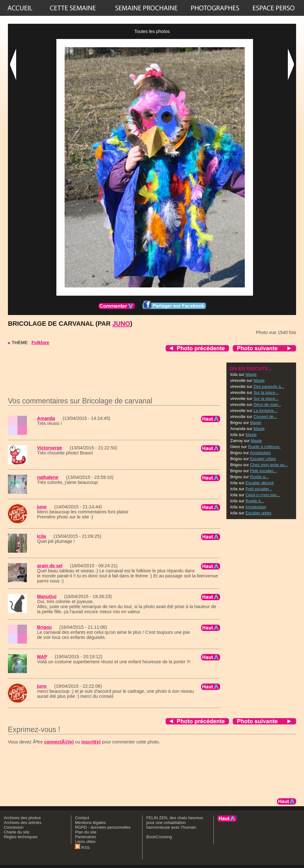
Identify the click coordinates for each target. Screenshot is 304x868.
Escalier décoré (260, 483)
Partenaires (85, 837)
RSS (82, 848)
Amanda (46, 418)
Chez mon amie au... (269, 465)
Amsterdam (260, 453)
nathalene (48, 477)
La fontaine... (265, 411)
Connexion (14, 827)
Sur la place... (266, 392)
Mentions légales (90, 823)
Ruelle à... (259, 477)
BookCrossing (159, 837)
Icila (41, 536)
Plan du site (86, 832)
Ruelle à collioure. (264, 447)
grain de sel (50, 566)
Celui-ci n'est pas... (263, 495)
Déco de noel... (267, 405)
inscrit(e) (91, 742)
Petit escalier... (263, 471)
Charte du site (17, 832)
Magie (251, 374)
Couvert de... (265, 417)
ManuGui (47, 596)
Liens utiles (85, 842)
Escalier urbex (263, 459)
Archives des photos (22, 818)
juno (121, 324)
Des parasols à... (269, 386)
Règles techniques (21, 837)
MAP (42, 657)
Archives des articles (23, 823)
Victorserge (50, 448)
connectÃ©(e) (59, 742)
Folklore (40, 343)
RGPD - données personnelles (103, 827)
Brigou (44, 627)
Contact (82, 818)
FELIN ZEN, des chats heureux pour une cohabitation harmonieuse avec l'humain (175, 823)
